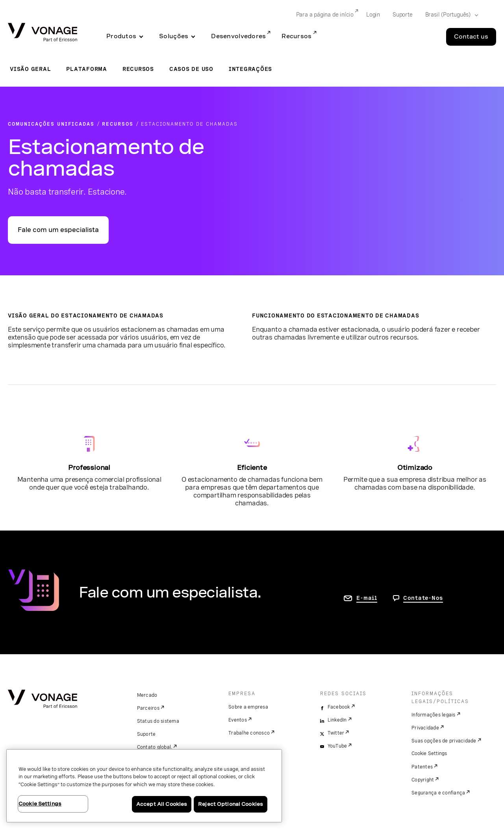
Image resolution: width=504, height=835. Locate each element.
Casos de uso (191, 69)
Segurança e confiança (438, 793)
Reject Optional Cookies (231, 804)
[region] (144, 786)
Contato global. (155, 747)
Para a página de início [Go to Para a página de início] (325, 15)
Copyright (423, 780)
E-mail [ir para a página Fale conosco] (367, 598)
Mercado (147, 695)
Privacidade (425, 728)
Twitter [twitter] (336, 733)
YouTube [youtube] (337, 746)
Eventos (238, 720)
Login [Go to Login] (373, 15)
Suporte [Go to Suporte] (403, 15)
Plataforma (87, 69)
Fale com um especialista (58, 230)
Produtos (121, 36)
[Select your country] (449, 15)
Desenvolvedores (238, 36)
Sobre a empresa (248, 707)
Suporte (146, 734)
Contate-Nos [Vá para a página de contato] (423, 598)
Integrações (250, 69)
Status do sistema (158, 721)
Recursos (296, 36)
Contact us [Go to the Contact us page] (471, 37)
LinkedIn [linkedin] (337, 720)
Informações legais (434, 715)
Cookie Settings (430, 753)
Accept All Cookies (162, 804)
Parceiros (148, 708)
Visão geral (30, 69)
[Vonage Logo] (43, 33)
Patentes (422, 767)
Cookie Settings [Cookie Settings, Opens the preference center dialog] (40, 804)
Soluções (174, 36)
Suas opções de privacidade (444, 741)
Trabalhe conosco (249, 733)
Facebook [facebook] (339, 707)
